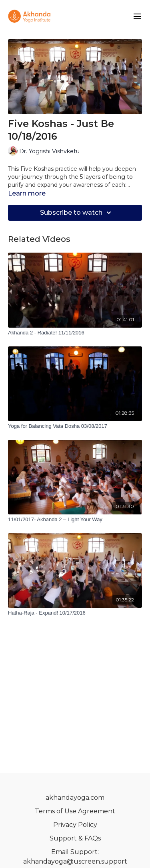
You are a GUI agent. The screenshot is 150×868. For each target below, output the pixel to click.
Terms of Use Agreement (75, 811)
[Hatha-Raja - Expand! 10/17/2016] (75, 613)
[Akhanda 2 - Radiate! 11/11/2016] (75, 333)
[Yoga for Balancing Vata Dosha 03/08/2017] (75, 426)
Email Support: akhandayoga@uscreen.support (75, 857)
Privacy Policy (75, 825)
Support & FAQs (75, 838)
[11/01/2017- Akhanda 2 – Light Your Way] (75, 520)
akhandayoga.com (75, 798)
